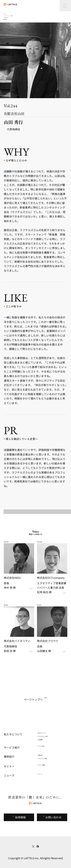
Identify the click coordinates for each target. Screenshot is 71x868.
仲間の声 (40, 755)
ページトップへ (33, 699)
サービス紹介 (41, 746)
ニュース (40, 774)
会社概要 (40, 740)
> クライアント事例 (8, 16)
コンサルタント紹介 (43, 736)
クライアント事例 (43, 759)
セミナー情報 (41, 765)
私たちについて (42, 733)
